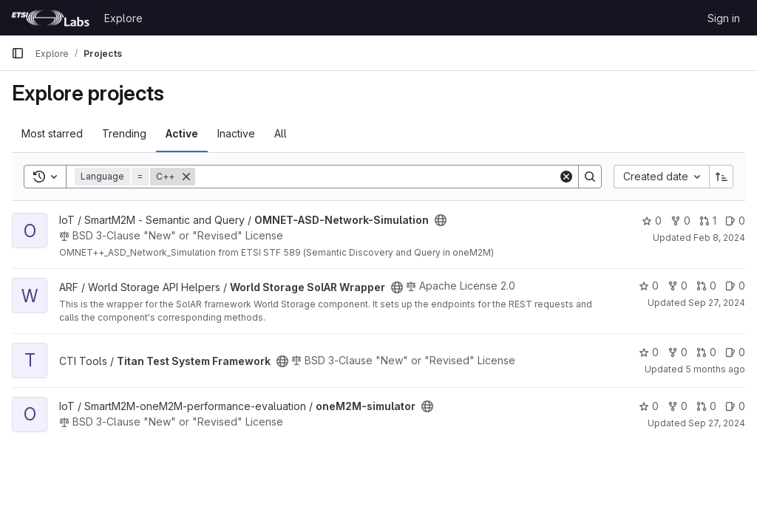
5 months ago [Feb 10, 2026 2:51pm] (715, 369)
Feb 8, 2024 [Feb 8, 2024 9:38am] (719, 238)
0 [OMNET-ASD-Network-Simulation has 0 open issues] (735, 221)
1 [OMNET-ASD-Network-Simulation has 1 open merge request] (708, 221)
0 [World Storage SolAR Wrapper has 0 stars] (649, 286)
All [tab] (281, 133)
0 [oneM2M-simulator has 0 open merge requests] (706, 406)
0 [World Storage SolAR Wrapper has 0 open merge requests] (706, 286)
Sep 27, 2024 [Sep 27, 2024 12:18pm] (717, 303)
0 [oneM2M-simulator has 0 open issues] (735, 406)
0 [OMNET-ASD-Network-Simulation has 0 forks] (680, 221)
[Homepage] (50, 18)
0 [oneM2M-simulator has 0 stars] (649, 406)
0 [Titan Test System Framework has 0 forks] (678, 352)
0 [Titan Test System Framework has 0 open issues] (735, 352)
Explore (123, 18)
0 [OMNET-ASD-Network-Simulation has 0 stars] (652, 221)
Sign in (724, 18)
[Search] (377, 177)
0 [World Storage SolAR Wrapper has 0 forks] (678, 286)
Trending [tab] (124, 133)
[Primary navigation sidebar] (18, 53)
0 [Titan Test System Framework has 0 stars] (649, 352)
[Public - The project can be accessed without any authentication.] (441, 220)
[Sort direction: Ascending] (722, 177)
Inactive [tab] (236, 133)
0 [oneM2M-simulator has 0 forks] (678, 406)
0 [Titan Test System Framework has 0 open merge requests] (706, 352)
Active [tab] (182, 133)
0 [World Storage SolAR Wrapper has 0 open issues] (735, 286)
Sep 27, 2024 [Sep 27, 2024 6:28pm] (717, 423)
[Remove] (186, 177)
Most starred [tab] (52, 133)
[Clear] (566, 177)
